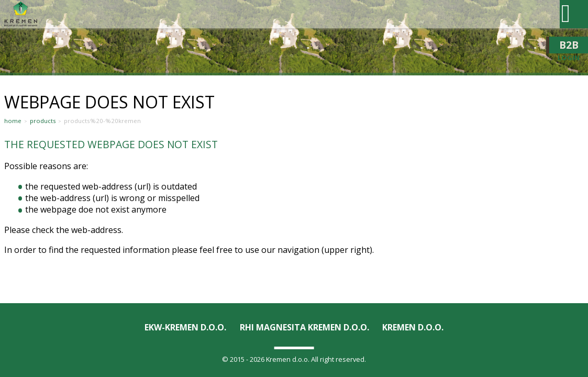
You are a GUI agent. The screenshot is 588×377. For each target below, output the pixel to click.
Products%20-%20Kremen (102, 121)
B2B (569, 45)
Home (13, 121)
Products (43, 121)
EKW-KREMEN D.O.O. (185, 327)
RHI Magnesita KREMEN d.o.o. (304, 327)
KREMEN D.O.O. (413, 327)
